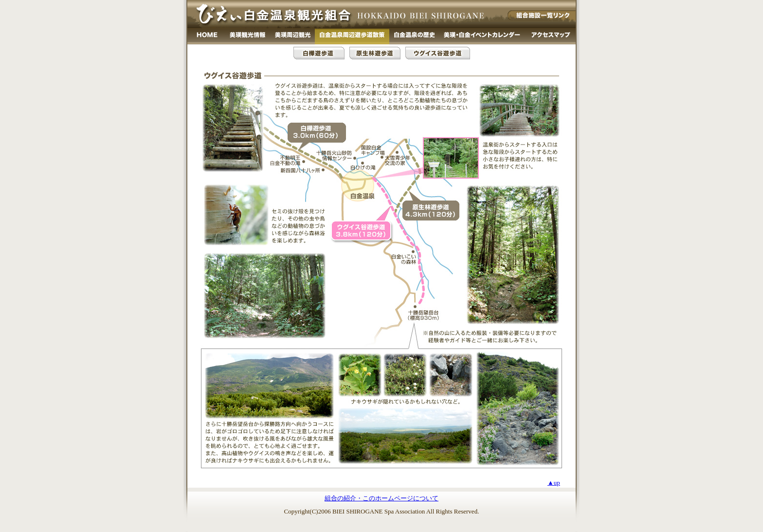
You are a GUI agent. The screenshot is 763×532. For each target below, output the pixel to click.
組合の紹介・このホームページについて (381, 498)
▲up (554, 483)
